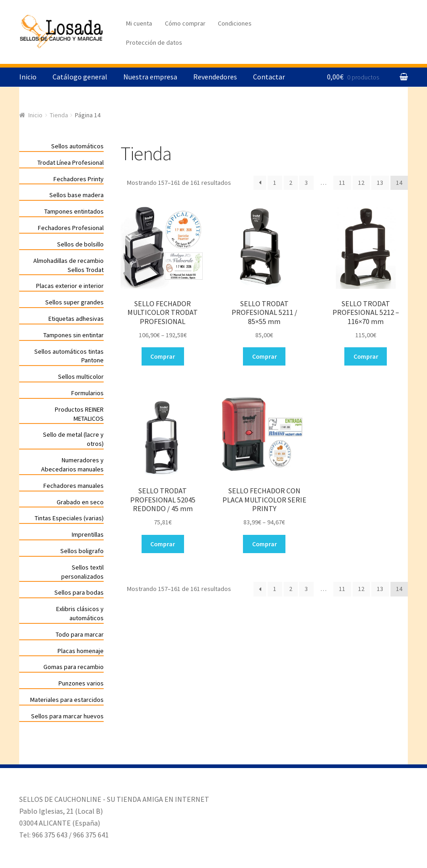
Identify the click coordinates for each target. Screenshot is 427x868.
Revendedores (215, 77)
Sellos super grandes (74, 302)
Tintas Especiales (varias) (69, 518)
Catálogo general (80, 77)
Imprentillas (88, 534)
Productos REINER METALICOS (79, 414)
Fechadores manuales (74, 486)
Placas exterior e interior (70, 286)
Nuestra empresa (150, 77)
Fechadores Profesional (71, 228)
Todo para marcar (80, 634)
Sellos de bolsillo (80, 244)
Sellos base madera (76, 195)
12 (361, 183)
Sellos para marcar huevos (67, 716)
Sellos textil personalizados (82, 572)
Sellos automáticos (77, 146)
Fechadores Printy (79, 179)
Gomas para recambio (74, 667)
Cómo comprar (185, 23)
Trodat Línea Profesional (71, 162)
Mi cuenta (139, 23)
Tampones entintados (74, 211)
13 (380, 183)
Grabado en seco (80, 502)
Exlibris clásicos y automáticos (80, 613)
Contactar (269, 77)
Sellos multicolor (81, 376)
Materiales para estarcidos (67, 700)
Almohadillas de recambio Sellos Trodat (69, 265)
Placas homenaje (81, 651)
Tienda (59, 115)
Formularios (87, 393)
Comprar (163, 356)
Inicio (28, 77)
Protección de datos (154, 42)
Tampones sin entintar (74, 335)
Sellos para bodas (79, 592)
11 (342, 183)
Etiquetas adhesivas (76, 319)
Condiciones (235, 23)
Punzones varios (81, 683)
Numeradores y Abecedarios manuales (72, 465)
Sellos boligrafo (82, 551)
